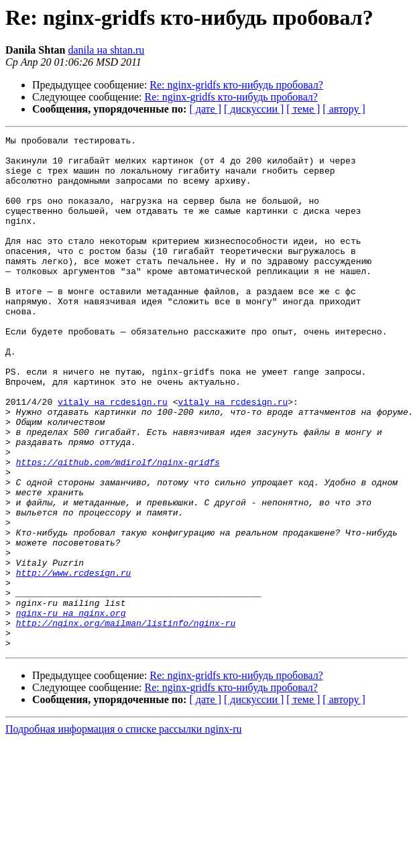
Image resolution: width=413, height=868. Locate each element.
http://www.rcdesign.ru (74, 661)
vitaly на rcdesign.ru (113, 456)
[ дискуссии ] (254, 109)
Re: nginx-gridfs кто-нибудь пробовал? (236, 85)
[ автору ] (344, 109)
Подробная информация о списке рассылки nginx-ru (124, 831)
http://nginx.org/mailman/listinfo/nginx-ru (126, 721)
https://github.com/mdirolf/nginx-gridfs (118, 528)
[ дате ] (205, 109)
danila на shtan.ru (106, 50)
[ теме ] (303, 109)
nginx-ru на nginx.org (71, 709)
